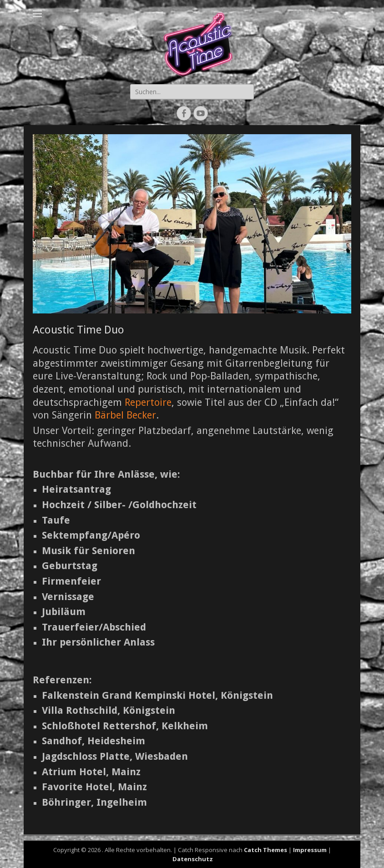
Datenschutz (193, 859)
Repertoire (148, 402)
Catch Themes (265, 850)
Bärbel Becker (125, 415)
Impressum (310, 850)
